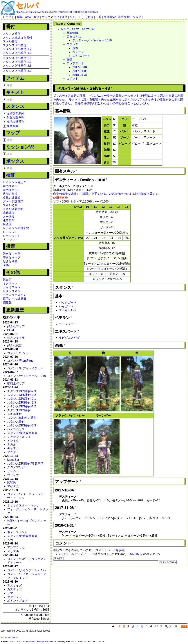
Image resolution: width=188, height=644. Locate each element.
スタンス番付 (12, 34)
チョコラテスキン (15, 295)
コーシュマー (68, 324)
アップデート (75, 63)
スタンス (15, 106)
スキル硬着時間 (13, 209)
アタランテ (15, 597)
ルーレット (10, 232)
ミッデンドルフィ (19, 437)
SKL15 (134, 554)
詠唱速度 (9, 213)
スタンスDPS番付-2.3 (17, 66)
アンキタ (13, 441)
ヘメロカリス (16, 429)
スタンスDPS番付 (15, 45)
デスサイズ (15, 585)
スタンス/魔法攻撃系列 (22, 433)
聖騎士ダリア (16, 383)
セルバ (27, 5)
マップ (13, 133)
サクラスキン (12, 291)
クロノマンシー (17, 467)
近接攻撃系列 (15, 113)
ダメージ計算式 (13, 201)
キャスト (15, 92)
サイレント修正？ (15, 182)
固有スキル (74, 37)
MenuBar (13, 460)
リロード (76, 17)
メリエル (13, 551)
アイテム (15, 78)
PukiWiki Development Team (40, 641)
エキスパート (81, 56)
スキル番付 (10, 41)
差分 (36, 17)
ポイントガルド (17, 601)
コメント (72, 79)
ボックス (15, 161)
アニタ (12, 452)
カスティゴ (15, 589)
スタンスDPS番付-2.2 (17, 62)
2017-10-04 (80, 67)
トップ (7, 17)
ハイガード (66, 306)
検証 (10, 175)
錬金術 (7, 224)
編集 (20, 17)
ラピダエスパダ (69, 338)
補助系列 (12, 126)
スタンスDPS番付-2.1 (17, 58)
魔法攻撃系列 (15, 122)
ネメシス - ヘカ (17, 532)
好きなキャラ (12, 254)
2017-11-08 (80, 71)
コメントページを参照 (110, 550)
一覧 (99, 17)
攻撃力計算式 (12, 198)
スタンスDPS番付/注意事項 (25, 464)
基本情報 (72, 33)
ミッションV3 (20, 147)
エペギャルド (68, 310)
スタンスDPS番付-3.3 (17, 71)
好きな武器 (10, 261)
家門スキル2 (11, 190)
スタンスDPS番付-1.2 (17, 49)
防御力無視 (10, 194)
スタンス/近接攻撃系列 (22, 536)
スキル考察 (10, 205)
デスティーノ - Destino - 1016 (92, 40)
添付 (64, 17)
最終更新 (124, 17)
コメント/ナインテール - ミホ (27, 376)
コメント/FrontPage (20, 361)
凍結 (28, 17)
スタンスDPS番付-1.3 (17, 53)
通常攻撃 (9, 220)
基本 (75, 48)
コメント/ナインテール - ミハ (27, 570)
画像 (69, 59)
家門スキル (10, 186)
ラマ (10, 593)
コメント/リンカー (19, 353)
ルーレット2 (11, 236)
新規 (90, 17)
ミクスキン (10, 283)
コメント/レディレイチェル (25, 368)
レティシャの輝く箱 (16, 228)
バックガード (68, 302)
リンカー (13, 471)
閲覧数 (7, 302)
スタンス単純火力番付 (17, 38)
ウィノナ (13, 475)
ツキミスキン (12, 287)
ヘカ (10, 540)
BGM (6, 265)
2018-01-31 (80, 75)
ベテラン (78, 52)
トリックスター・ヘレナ (23, 505)
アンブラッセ (16, 547)
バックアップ (50, 17)
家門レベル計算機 (15, 299)
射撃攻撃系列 (15, 118)
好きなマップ (12, 257)
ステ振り (9, 217)
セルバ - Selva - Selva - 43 (78, 29)
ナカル (12, 445)
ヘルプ (137, 17)
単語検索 (110, 17)
